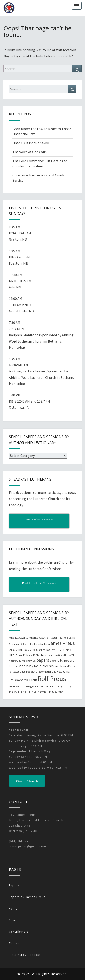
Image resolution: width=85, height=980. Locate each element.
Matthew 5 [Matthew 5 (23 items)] (42, 655)
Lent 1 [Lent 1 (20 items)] (54, 650)
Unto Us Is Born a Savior (31, 143)
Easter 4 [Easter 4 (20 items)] (55, 638)
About (13, 920)
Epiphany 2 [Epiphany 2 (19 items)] (16, 644)
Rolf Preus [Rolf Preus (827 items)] (52, 679)
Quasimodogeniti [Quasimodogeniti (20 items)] (29, 672)
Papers (14, 885)
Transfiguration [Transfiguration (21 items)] (47, 686)
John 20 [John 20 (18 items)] (31, 650)
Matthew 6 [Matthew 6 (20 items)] (54, 655)
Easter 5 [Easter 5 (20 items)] (64, 638)
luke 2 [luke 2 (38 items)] (13, 655)
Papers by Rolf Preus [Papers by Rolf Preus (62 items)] (34, 666)
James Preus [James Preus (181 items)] (61, 643)
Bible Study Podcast (25, 955)
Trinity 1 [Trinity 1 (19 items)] (60, 686)
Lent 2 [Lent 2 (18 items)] (61, 650)
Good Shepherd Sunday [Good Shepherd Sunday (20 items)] (35, 644)
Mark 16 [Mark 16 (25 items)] (31, 655)
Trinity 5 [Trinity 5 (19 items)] (22, 692)
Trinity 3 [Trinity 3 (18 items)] (13, 692)
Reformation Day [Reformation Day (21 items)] (47, 672)
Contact (15, 943)
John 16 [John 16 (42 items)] (21, 650)
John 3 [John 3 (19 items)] (12, 650)
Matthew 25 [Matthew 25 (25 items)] (29, 661)
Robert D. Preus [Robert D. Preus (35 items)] (27, 680)
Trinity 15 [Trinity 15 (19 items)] (31, 692)
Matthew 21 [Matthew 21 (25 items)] (67, 655)
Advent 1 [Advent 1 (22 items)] (14, 638)
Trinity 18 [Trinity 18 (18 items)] (41, 692)
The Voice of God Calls (30, 152)
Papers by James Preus (27, 897)
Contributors (19, 932)
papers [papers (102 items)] (43, 660)
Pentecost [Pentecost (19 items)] (14, 672)
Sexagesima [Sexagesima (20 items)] (32, 686)
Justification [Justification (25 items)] (43, 650)
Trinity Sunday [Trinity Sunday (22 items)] (55, 692)
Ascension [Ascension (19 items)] (44, 638)
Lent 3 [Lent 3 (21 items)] (68, 650)
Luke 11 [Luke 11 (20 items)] (22, 655)
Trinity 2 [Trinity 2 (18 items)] (69, 687)
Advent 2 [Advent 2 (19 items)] (24, 638)
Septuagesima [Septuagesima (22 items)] (17, 686)
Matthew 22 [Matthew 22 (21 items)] (15, 661)
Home (13, 908)
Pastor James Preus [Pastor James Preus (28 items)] (63, 666)
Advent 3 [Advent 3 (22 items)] (34, 638)
